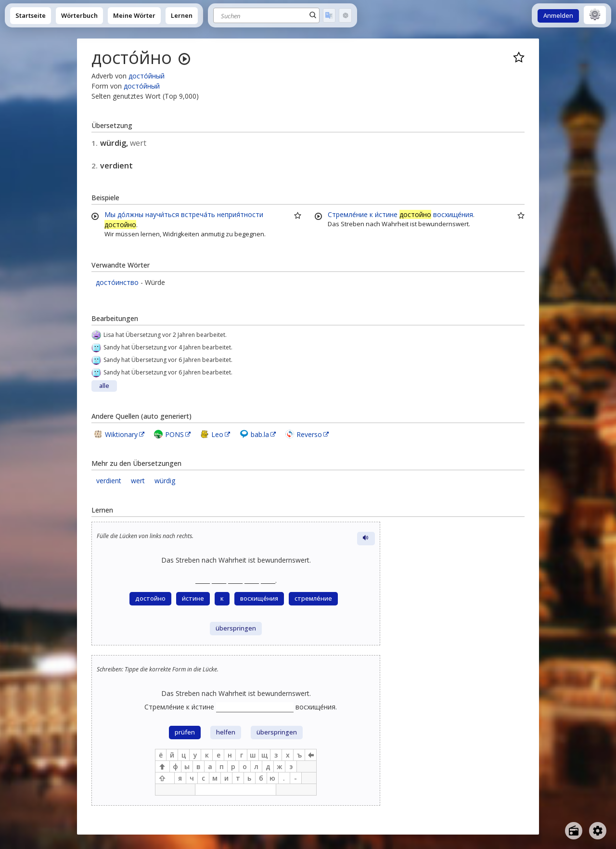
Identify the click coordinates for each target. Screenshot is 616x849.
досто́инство (117, 282)
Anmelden (558, 16)
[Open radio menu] (574, 831)
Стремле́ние (348, 214)
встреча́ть (198, 214)
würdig (165, 481)
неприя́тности (240, 214)
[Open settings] (598, 831)
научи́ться (162, 214)
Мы (110, 214)
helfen (226, 732)
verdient (109, 481)
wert (138, 481)
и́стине (386, 214)
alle (104, 386)
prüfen (185, 732)
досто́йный (147, 76)
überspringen (236, 628)
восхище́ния (453, 214)
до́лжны (130, 214)
